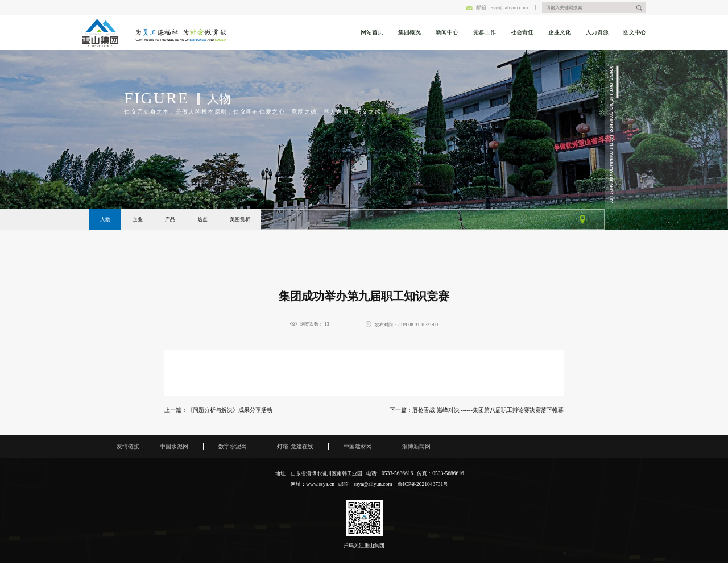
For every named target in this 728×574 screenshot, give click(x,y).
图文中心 (635, 32)
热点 (202, 219)
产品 (170, 219)
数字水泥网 (233, 446)
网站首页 (372, 32)
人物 (105, 219)
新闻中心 (447, 32)
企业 (138, 219)
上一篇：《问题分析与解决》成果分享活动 (218, 410)
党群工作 (485, 32)
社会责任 (522, 32)
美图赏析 (240, 219)
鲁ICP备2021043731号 (423, 484)
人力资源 (597, 32)
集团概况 (409, 32)
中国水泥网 (174, 446)
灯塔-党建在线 (295, 446)
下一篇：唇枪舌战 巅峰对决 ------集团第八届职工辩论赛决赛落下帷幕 (477, 410)
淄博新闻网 (416, 446)
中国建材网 (358, 446)
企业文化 (560, 32)
